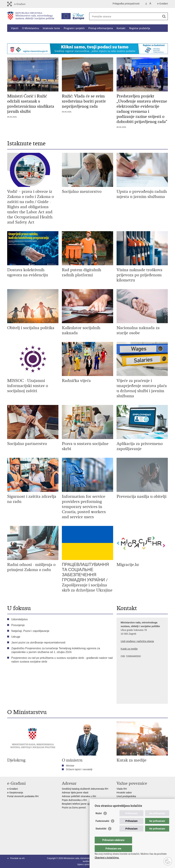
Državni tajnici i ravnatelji (79, 769)
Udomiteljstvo (19, 619)
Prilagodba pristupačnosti (126, 4)
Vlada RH (122, 789)
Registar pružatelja (140, 28)
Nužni (99, 820)
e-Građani (163, 4)
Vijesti (15, 28)
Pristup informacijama (101, 28)
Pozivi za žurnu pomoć (74, 808)
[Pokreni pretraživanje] (164, 16)
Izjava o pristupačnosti (88, 864)
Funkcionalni (102, 828)
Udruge (16, 637)
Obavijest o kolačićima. (107, 858)
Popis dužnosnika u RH (74, 800)
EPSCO (121, 800)
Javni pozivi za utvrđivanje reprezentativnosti (38, 643)
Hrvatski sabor (124, 793)
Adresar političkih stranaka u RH (79, 796)
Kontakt (121, 28)
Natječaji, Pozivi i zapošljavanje (30, 631)
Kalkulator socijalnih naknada (27, 36)
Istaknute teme (51, 28)
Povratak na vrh (17, 858)
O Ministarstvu (31, 28)
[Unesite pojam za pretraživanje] (125, 16)
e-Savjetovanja (15, 793)
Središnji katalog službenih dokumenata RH (85, 789)
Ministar (70, 766)
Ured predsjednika (126, 796)
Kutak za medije (129, 649)
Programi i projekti (74, 28)
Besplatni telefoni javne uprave (78, 804)
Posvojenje (18, 625)
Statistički (101, 835)
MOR (119, 804)
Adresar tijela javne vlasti (75, 793)
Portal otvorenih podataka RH (23, 796)
